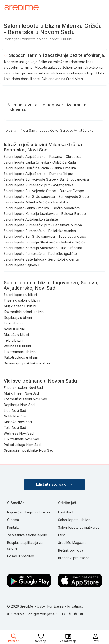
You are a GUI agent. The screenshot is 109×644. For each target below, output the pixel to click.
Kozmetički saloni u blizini (24, 312)
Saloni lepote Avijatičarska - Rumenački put (38, 174)
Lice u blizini (13, 323)
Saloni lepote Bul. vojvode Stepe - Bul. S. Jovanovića (46, 179)
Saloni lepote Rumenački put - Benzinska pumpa (43, 225)
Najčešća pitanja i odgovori (28, 512)
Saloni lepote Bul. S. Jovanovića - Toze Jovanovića (45, 236)
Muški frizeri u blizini (20, 306)
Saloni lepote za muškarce (79, 527)
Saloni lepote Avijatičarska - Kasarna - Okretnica (42, 157)
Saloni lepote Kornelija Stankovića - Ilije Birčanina (43, 248)
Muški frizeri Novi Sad (21, 393)
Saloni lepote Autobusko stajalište (31, 219)
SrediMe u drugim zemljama (33, 614)
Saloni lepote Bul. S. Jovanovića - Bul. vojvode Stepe (46, 196)
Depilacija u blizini (18, 317)
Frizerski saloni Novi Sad (23, 388)
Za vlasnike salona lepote (27, 535)
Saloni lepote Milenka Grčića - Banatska (36, 202)
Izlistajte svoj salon (54, 484)
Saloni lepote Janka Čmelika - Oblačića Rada (40, 162)
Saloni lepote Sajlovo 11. (22, 265)
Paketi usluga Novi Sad (22, 445)
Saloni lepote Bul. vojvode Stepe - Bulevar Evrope (44, 191)
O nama (13, 520)
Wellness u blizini (17, 346)
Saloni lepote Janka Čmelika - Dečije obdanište (42, 208)
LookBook (66, 512)
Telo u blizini (13, 340)
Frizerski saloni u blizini (22, 300)
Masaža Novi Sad (18, 422)
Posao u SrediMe (21, 556)
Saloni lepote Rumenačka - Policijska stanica (40, 231)
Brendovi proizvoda (74, 558)
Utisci (62, 535)
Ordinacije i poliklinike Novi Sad (28, 450)
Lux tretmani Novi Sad (21, 439)
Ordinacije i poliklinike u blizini (27, 363)
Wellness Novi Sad (19, 433)
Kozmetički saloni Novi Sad (25, 399)
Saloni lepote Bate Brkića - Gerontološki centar (42, 259)
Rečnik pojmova (71, 550)
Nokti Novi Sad (16, 416)
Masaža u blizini (16, 335)
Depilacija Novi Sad (19, 405)
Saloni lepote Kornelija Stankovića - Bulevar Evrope (45, 214)
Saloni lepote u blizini (20, 295)
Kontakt (13, 527)
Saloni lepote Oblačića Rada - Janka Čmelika (40, 168)
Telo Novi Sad (15, 428)
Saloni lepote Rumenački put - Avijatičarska (38, 185)
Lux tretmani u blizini (20, 352)
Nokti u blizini (14, 329)
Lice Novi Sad (15, 410)
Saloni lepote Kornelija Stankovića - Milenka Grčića (44, 242)
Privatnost (75, 606)
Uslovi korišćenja (50, 606)
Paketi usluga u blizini (21, 357)
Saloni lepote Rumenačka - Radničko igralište (40, 254)
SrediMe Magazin (72, 543)
